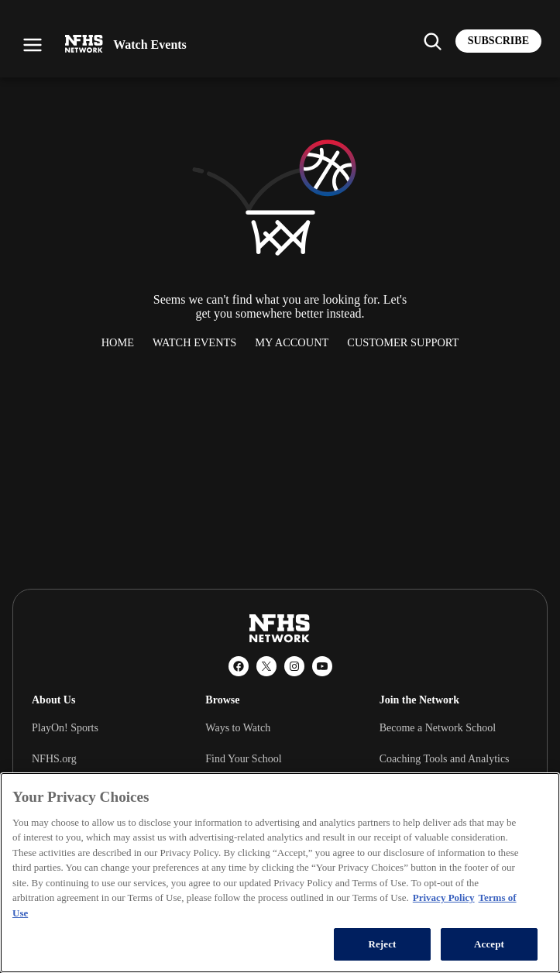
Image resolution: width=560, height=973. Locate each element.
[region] (280, 873)
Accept (489, 944)
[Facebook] (239, 666)
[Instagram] (294, 666)
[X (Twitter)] (266, 666)
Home (118, 342)
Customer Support (403, 342)
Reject (382, 944)
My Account (292, 342)
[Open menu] (33, 45)
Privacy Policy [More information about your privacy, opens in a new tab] (444, 897)
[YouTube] (322, 666)
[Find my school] (432, 41)
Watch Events (194, 342)
